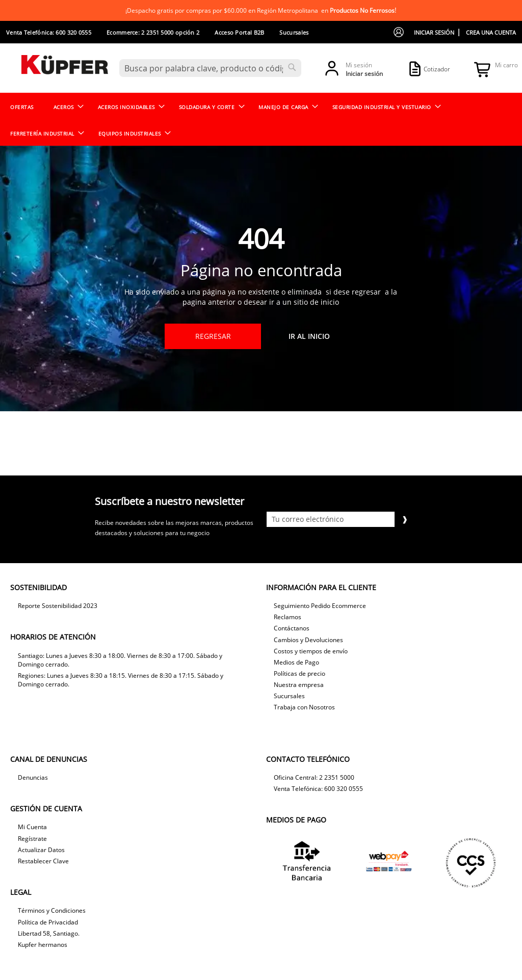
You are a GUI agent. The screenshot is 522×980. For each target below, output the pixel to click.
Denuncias (33, 777)
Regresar (213, 336)
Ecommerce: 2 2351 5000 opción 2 (153, 32)
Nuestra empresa (299, 685)
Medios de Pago (296, 662)
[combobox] (210, 68)
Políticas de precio (299, 673)
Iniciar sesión (434, 32)
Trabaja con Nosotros (304, 707)
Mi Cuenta (32, 827)
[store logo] (65, 68)
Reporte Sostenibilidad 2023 (58, 606)
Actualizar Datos (41, 850)
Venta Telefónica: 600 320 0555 (49, 32)
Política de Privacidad (48, 922)
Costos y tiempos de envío (311, 651)
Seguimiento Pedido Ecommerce (320, 606)
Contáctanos (292, 628)
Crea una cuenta (491, 32)
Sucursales (294, 32)
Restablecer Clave (43, 861)
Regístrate (32, 839)
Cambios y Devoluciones (308, 640)
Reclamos (288, 617)
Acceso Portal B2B (239, 32)
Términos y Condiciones (52, 910)
